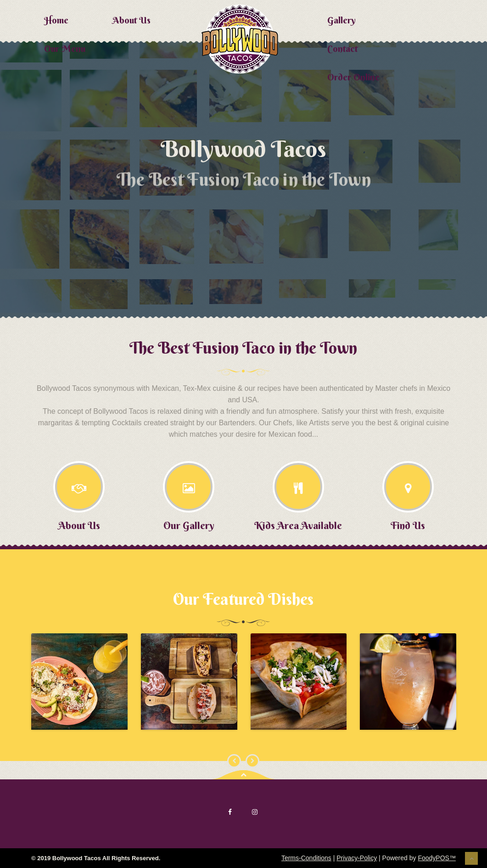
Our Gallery (189, 525)
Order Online (353, 77)
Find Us (408, 525)
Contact (342, 48)
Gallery (341, 20)
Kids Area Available (298, 525)
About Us (132, 20)
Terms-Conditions (306, 858)
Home (56, 20)
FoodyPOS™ (437, 858)
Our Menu (65, 48)
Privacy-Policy (357, 858)
